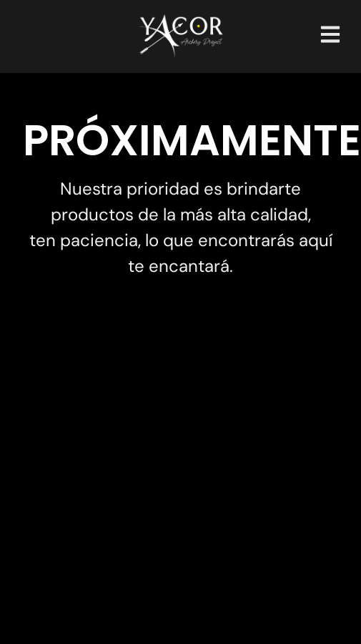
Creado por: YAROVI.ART (181, 606)
